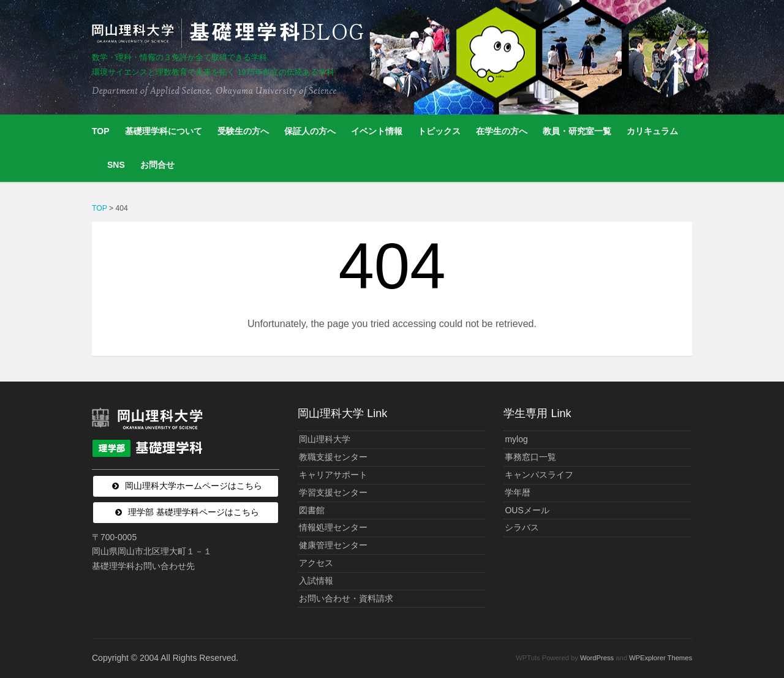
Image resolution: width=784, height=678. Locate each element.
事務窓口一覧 (530, 457)
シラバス (522, 527)
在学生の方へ (502, 131)
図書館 (312, 510)
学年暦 (518, 492)
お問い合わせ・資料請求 (346, 598)
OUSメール (527, 510)
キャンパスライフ (539, 475)
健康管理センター (333, 545)
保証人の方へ (310, 131)
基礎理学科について (164, 131)
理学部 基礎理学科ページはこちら (194, 512)
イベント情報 (377, 131)
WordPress (597, 658)
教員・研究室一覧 (577, 131)
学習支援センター (333, 492)
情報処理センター (333, 527)
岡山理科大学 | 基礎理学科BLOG (230, 33)
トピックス (439, 131)
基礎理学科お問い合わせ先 (143, 566)
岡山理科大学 (325, 439)
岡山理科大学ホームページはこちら (194, 486)
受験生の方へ (243, 131)
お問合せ (157, 165)
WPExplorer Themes (661, 658)
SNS (116, 165)
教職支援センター (333, 457)
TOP (101, 131)
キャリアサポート (333, 475)
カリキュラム (652, 131)
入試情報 (316, 581)
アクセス (316, 563)
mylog (516, 439)
